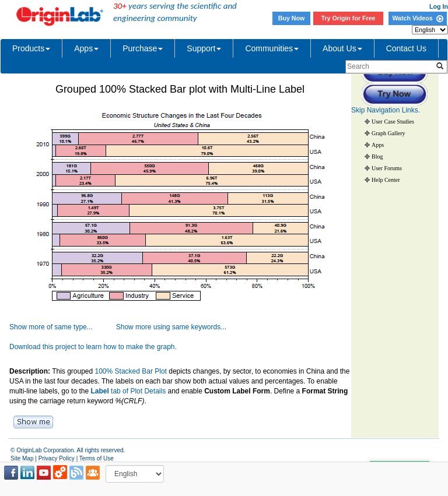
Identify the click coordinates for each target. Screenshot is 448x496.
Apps (86, 48)
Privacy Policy (57, 458)
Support (204, 48)
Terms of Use (97, 458)
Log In (439, 6)
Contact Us (406, 48)
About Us (342, 48)
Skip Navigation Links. (386, 110)
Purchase (143, 48)
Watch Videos (417, 18)
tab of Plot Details (128, 391)
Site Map (22, 458)
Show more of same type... (51, 327)
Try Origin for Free (349, 18)
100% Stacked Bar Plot (131, 371)
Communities (272, 48)
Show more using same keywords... (171, 327)
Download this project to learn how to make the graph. (93, 347)
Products (31, 48)
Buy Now (292, 18)
